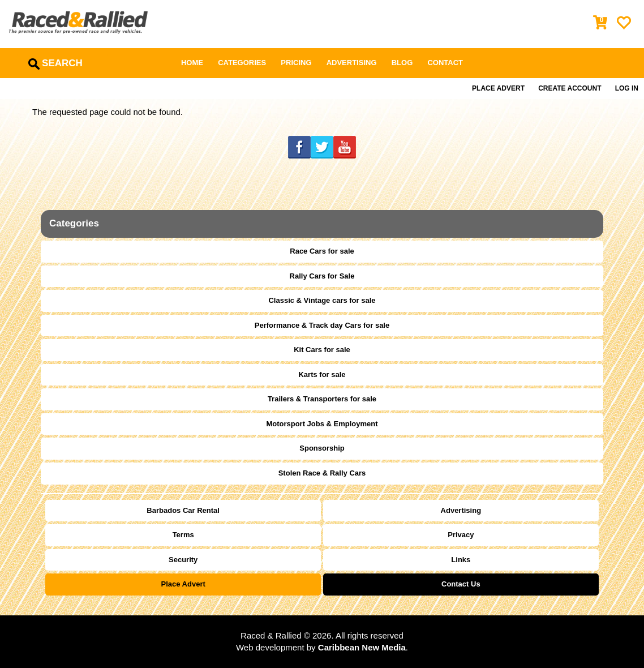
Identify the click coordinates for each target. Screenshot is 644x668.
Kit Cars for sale (322, 350)
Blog (402, 63)
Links (461, 560)
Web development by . (322, 647)
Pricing (296, 63)
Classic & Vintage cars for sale (322, 300)
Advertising (352, 63)
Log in (627, 88)
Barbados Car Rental (183, 510)
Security (183, 560)
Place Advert (498, 88)
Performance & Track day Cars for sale (322, 325)
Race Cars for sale (322, 251)
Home (192, 63)
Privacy (461, 535)
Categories (242, 63)
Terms (183, 535)
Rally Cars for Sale (322, 276)
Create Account (570, 88)
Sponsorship (322, 448)
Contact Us (461, 584)
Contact (445, 63)
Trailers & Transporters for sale (322, 399)
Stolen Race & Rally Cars (322, 473)
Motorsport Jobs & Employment (322, 424)
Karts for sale (322, 374)
